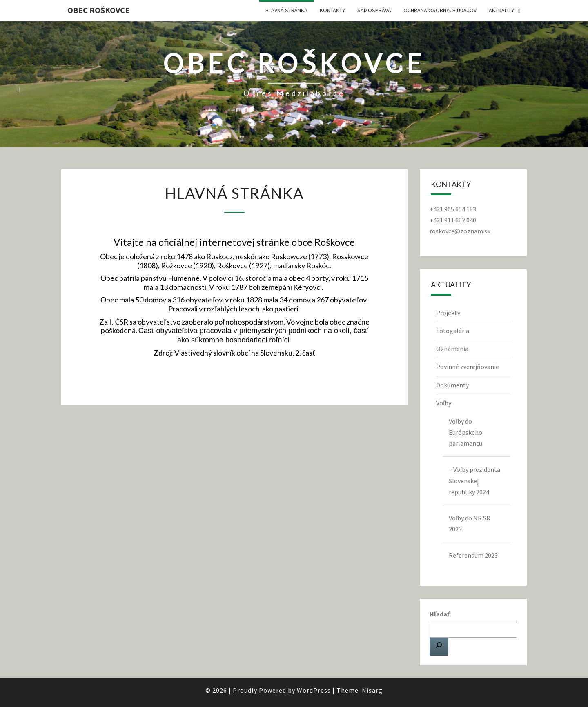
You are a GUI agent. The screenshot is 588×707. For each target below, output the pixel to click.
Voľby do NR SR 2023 (470, 524)
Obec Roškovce (98, 10)
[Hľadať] (439, 647)
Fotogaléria (453, 331)
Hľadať (440, 614)
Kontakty (332, 10)
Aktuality (501, 10)
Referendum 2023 (473, 555)
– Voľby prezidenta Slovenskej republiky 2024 (474, 480)
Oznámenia (452, 349)
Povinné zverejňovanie (468, 367)
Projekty (448, 313)
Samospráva (374, 10)
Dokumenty (452, 385)
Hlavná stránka (286, 10)
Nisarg (372, 690)
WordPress (314, 690)
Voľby (444, 403)
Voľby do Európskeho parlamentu (465, 432)
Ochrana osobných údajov (440, 10)
